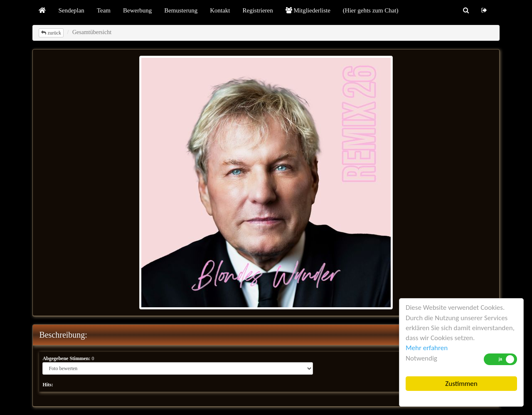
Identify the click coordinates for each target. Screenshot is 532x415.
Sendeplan (71, 10)
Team (104, 10)
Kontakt (220, 10)
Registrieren (257, 10)
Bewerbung (137, 10)
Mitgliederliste (308, 10)
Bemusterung (181, 10)
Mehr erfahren (427, 348)
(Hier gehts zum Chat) (371, 10)
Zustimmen (461, 384)
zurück (51, 33)
